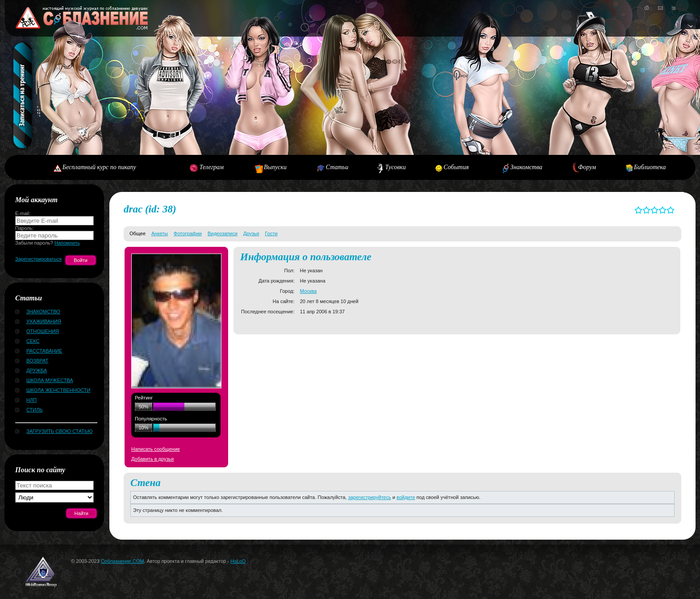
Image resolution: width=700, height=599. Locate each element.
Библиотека (650, 167)
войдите (406, 497)
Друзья (251, 233)
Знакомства (526, 167)
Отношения (43, 331)
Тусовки (396, 167)
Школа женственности (58, 390)
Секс (33, 341)
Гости (271, 233)
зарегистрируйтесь (370, 497)
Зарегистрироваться (38, 259)
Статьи (337, 167)
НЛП (31, 400)
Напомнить (67, 243)
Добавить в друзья (152, 459)
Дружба (37, 370)
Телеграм (212, 167)
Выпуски (275, 167)
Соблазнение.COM (123, 561)
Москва (308, 291)
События (456, 167)
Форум (587, 167)
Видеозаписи (223, 233)
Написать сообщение (156, 449)
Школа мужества (50, 380)
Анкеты (160, 233)
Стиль (35, 410)
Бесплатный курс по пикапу (99, 167)
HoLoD (238, 561)
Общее (137, 233)
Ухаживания (44, 321)
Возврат (37, 361)
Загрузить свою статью (59, 431)
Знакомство (43, 312)
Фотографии (188, 233)
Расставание (44, 351)
